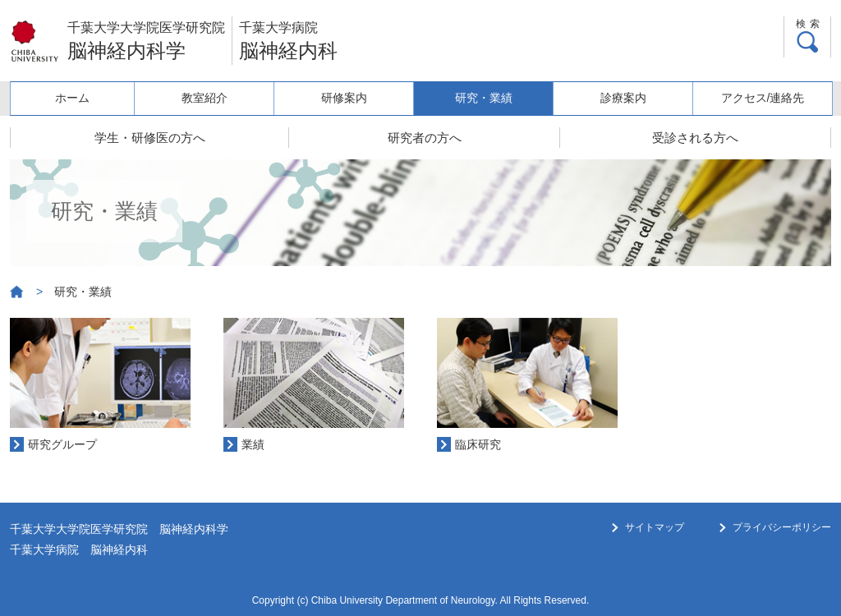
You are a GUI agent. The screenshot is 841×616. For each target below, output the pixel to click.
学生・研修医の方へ (150, 138)
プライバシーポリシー (782, 527)
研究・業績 (484, 98)
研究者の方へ (425, 138)
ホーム (72, 98)
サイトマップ (655, 527)
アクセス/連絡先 (763, 98)
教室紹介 (205, 98)
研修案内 (344, 98)
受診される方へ (695, 138)
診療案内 (623, 98)
